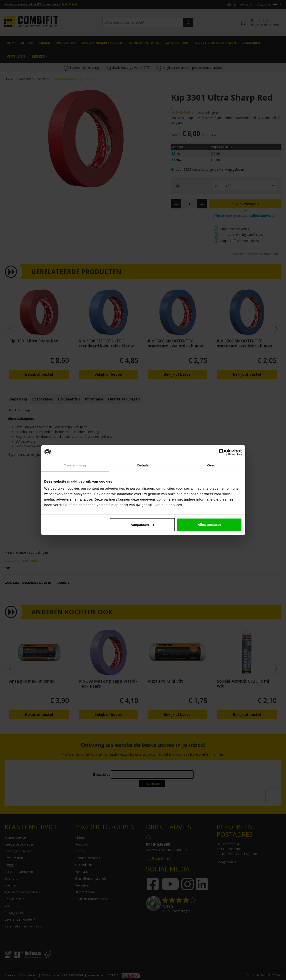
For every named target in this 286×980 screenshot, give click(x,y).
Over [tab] (211, 465)
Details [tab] (143, 465)
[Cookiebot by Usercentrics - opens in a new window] (222, 452)
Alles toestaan (209, 525)
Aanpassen (142, 525)
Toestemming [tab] (75, 465)
